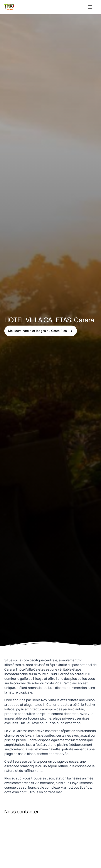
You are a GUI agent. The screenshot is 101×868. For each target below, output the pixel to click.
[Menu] (90, 7)
